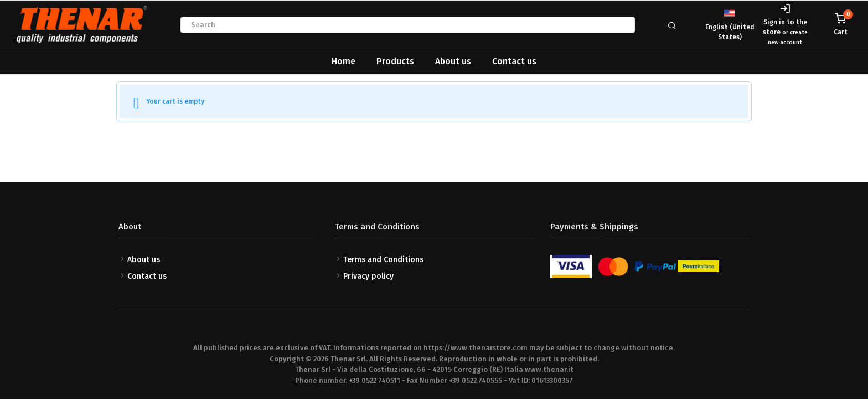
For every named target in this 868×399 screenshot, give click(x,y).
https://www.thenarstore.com (476, 348)
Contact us (514, 61)
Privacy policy (368, 276)
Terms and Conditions (383, 260)
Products (395, 61)
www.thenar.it (549, 369)
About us (453, 61)
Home (343, 61)
